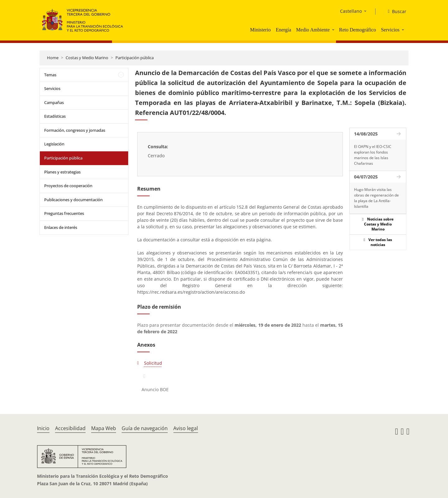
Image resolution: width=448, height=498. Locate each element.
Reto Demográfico (358, 30)
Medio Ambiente (313, 30)
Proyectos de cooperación (68, 186)
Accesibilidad (70, 428)
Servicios (390, 30)
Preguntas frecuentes (64, 213)
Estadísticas (55, 116)
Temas (50, 75)
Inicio (43, 428)
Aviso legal (186, 428)
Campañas (54, 102)
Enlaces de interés (61, 227)
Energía (283, 30)
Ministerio (261, 30)
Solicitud (153, 363)
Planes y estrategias (62, 172)
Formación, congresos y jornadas (75, 130)
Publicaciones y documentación (73, 200)
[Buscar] (395, 12)
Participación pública (135, 58)
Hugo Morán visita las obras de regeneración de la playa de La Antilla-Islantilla (376, 198)
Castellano (351, 11)
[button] (334, 30)
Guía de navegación (145, 428)
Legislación (54, 144)
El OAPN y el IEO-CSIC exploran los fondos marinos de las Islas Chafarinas (373, 155)
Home (53, 58)
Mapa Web (104, 428)
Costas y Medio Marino (87, 58)
